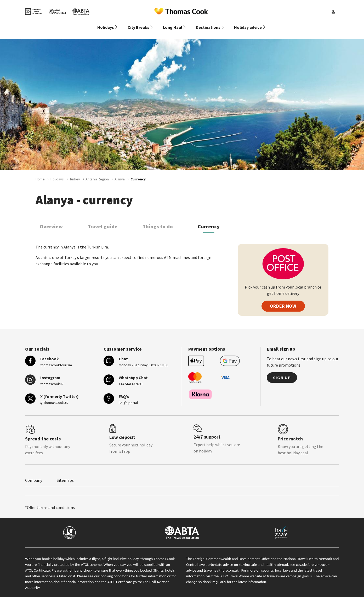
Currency (209, 220)
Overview (51, 220)
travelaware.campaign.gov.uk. (290, 570)
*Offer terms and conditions (50, 501)
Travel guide (103, 220)
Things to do (158, 220)
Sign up (282, 371)
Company (34, 474)
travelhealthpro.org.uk (221, 564)
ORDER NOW (283, 300)
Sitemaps (65, 474)
